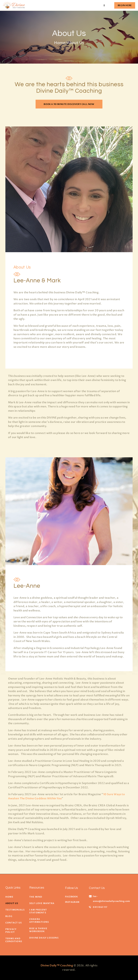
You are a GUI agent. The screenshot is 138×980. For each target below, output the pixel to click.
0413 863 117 (100, 907)
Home (60, 43)
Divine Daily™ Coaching (57, 965)
